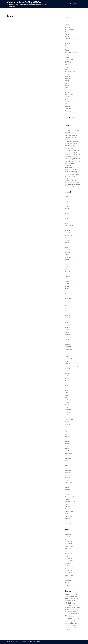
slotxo (66, 89)
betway (67, 223)
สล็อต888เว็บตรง (69, 453)
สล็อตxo (67, 463)
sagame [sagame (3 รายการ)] (67, 608)
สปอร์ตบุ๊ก (67, 436)
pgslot (66, 42)
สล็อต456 (67, 444)
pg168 (67, 70)
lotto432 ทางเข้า (69, 284)
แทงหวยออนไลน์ (69, 521)
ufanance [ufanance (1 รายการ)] (70, 612)
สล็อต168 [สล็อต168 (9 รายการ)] (68, 619)
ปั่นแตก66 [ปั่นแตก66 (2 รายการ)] (77, 613)
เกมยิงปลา (67, 485)
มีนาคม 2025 (68, 566)
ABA (66, 211)
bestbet (67, 221)
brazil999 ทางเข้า (69, 235)
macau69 (67, 286)
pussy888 (67, 35)
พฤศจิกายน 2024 (69, 575)
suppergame (68, 369)
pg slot (67, 100)
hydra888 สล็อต (69, 260)
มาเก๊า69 (67, 432)
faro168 (67, 243)
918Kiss (67, 209)
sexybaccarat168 (69, 349)
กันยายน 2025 (68, 551)
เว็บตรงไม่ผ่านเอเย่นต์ (70, 504)
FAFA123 (67, 240)
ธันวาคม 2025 (68, 544)
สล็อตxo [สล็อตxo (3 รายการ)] (67, 621)
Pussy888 (67, 323)
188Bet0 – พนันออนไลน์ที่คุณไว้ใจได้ (24, 2)
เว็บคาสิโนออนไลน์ (69, 497)
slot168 (67, 356)
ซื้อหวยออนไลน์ (69, 63)
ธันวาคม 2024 (68, 573)
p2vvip (67, 296)
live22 (66, 47)
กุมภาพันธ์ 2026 (69, 539)
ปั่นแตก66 (67, 58)
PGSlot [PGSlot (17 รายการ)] (68, 603)
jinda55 (67, 264)
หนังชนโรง (68, 28)
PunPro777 (68, 318)
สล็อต (66, 439)
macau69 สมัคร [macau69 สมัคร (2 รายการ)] (68, 600)
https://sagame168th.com (71, 29)
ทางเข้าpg (67, 412)
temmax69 (68, 371)
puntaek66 (67, 320)
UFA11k (67, 378)
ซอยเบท (67, 402)
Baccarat (67, 218)
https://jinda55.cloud (70, 71)
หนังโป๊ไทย (68, 93)
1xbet (66, 201)
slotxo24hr (68, 364)
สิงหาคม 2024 (68, 583)
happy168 (67, 252)
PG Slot (67, 306)
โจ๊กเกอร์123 (68, 112)
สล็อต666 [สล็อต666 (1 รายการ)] (73, 619)
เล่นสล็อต (67, 494)
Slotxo (67, 361)
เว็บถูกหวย (67, 507)
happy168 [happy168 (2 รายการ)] (67, 597)
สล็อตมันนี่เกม (68, 465)
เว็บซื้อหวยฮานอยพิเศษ (70, 502)
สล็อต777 (67, 448)
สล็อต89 (67, 456)
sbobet (67, 342)
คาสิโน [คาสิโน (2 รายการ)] (74, 611)
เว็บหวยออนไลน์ (69, 516)
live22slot (67, 281)
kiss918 (67, 101)
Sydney (39, 642)
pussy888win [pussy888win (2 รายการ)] (77, 606)
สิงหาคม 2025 (68, 554)
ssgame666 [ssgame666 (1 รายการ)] (67, 612)
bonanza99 (68, 230)
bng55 (67, 228)
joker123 (67, 26)
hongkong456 (68, 257)
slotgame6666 (68, 359)
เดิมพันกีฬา (68, 492)
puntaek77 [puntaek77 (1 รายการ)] (67, 606)
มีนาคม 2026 (68, 537)
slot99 (67, 73)
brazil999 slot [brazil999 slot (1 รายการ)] (72, 595)
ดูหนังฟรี (67, 33)
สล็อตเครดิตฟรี (68, 470)
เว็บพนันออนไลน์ (69, 511)
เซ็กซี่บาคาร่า (68, 490)
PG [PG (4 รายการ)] (72, 600)
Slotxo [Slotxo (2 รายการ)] (73, 610)
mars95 (67, 289)
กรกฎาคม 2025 (69, 556)
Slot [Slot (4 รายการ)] (66, 610)
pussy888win (68, 325)
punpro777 (68, 61)
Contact (76, 3)
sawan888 (67, 340)
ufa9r (66, 383)
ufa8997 (67, 381)
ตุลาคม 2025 (68, 549)
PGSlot (67, 310)
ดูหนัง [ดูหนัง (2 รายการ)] (76, 611)
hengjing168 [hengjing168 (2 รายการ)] (72, 597)
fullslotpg (67, 45)
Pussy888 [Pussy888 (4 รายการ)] (71, 606)
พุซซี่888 (67, 429)
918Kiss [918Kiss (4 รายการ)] (67, 595)
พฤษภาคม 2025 (69, 561)
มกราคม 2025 (68, 570)
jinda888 (67, 267)
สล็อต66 (67, 75)
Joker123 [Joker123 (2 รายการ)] (77, 597)
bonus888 (67, 233)
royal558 (67, 330)
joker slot (67, 110)
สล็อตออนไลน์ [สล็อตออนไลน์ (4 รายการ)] (73, 621)
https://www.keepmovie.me (71, 52)
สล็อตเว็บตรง (68, 77)
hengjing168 (68, 255)
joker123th (68, 272)
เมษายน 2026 (68, 534)
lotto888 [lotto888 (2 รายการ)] (77, 598)
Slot (66, 352)
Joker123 (67, 269)
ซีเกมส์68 (67, 405)
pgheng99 (67, 44)
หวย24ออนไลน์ (69, 482)
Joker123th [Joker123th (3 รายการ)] (68, 598)
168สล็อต (67, 199)
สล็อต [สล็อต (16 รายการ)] (67, 616)
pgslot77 (67, 56)
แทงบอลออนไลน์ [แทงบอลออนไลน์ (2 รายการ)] (70, 628)
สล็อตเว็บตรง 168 (69, 475)
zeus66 (67, 395)
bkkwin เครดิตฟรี (69, 226)
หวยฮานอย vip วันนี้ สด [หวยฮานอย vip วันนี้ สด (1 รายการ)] (69, 626)
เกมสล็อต (67, 487)
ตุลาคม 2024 (68, 578)
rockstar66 (68, 327)
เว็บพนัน (67, 509)
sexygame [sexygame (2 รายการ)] (78, 608)
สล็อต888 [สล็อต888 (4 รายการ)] (78, 619)
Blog (71, 3)
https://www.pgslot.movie (71, 40)
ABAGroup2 (68, 214)
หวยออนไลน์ (68, 65)
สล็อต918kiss (68, 458)
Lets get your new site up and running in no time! (62, 5)
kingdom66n (68, 277)
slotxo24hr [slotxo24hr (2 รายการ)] (77, 610)
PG (66, 303)
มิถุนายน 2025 (68, 558)
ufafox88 (67, 388)
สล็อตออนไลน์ (68, 468)
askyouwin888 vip (69, 216)
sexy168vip (68, 344)
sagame (67, 332)
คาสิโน (67, 398)
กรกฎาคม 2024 (69, 585)
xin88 (66, 393)
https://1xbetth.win (69, 94)
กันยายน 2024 (68, 580)
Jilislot (67, 262)
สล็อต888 (67, 80)
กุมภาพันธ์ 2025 (69, 568)
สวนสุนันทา (68, 480)
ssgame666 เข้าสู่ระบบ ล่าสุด (72, 366)
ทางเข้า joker (68, 108)
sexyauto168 (68, 347)
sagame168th (68, 337)
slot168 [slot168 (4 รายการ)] (69, 610)
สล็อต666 (67, 446)
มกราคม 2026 (68, 541)
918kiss (67, 24)
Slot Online (68, 354)
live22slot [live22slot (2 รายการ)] (73, 598)
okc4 (66, 293)
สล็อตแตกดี (68, 478)
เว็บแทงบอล (68, 519)
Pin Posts (75, 5)
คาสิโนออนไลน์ (69, 400)
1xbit (66, 204)
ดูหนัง (66, 49)
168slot (67, 197)
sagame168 (68, 335)
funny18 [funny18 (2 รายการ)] (76, 595)
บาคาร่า (67, 87)
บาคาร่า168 (68, 38)
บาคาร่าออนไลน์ (69, 59)
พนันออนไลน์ (68, 424)
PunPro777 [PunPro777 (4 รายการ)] (74, 603)
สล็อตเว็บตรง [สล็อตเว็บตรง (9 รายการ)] (74, 623)
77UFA (67, 206)
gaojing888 (68, 250)
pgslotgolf (67, 315)
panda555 (67, 301)
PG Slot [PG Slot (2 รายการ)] (75, 600)
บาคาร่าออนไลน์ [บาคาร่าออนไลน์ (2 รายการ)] (71, 613)
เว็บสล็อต (67, 514)
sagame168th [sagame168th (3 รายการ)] (72, 608)
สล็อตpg (67, 461)
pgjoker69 (67, 308)
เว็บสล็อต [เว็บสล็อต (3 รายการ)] (74, 626)
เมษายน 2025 (68, 563)
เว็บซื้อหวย (67, 499)
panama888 (68, 298)
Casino (67, 238)
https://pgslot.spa (69, 96)
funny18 (67, 247)
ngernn (67, 291)
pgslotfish (67, 313)
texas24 (67, 373)
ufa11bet (67, 376)
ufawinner (67, 390)
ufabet (67, 385)
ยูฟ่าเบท (67, 434)
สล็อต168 (67, 441)
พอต (66, 427)
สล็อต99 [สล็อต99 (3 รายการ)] (72, 616)
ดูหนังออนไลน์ (68, 107)
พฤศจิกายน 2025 (69, 546)
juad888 (67, 274)
